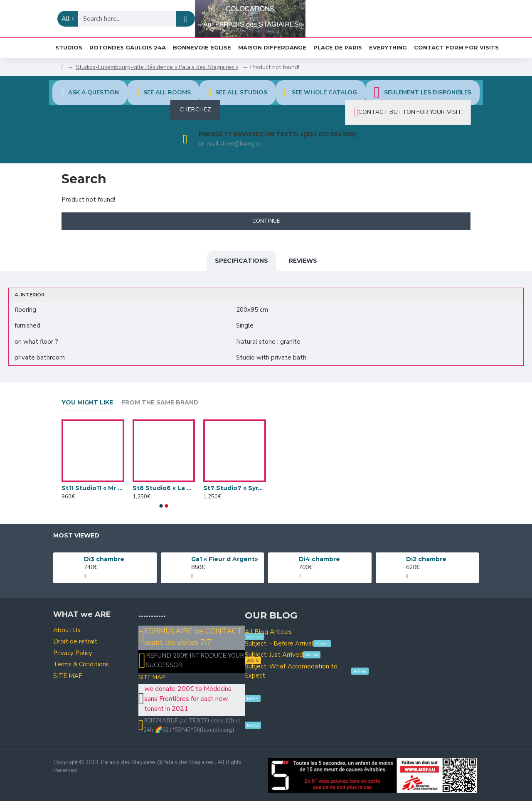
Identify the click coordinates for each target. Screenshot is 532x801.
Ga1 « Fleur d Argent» (225, 559)
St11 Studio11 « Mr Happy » (93, 488)
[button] (161, 506)
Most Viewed (76, 536)
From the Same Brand (160, 403)
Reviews (303, 261)
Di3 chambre (104, 559)
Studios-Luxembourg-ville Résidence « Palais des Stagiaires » (157, 67)
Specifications (241, 261)
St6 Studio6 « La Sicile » (164, 488)
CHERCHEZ (195, 110)
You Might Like (87, 403)
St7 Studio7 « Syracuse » (235, 488)
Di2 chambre (426, 559)
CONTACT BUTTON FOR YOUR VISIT (410, 112)
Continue (266, 221)
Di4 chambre (319, 559)
